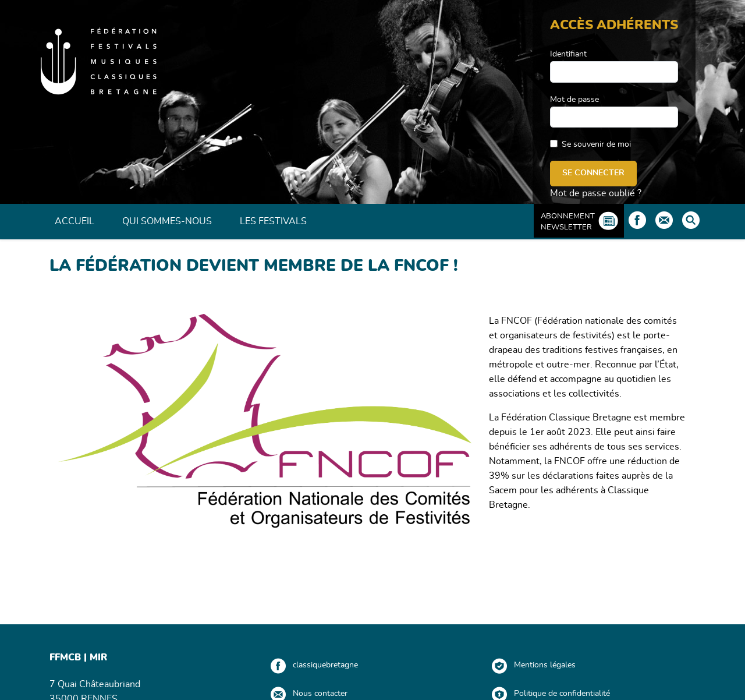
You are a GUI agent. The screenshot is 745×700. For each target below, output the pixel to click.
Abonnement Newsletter (568, 222)
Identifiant (568, 54)
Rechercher (691, 220)
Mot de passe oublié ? (596, 193)
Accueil (74, 221)
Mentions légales (545, 665)
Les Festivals (273, 221)
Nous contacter (320, 694)
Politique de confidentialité (562, 694)
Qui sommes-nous (167, 221)
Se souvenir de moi (596, 144)
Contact (664, 220)
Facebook (637, 220)
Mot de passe (574, 100)
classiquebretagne (325, 665)
